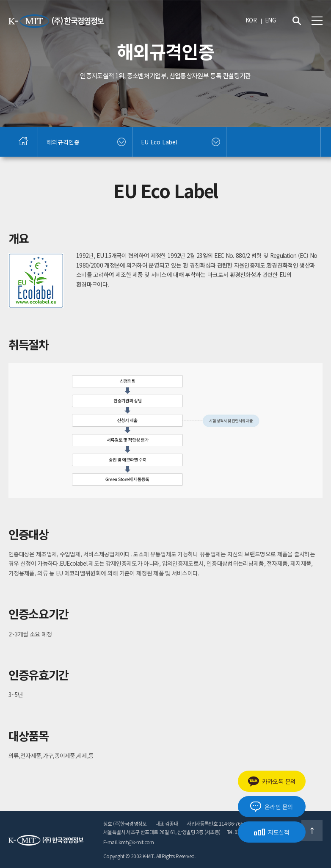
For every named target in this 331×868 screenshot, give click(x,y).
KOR (251, 20)
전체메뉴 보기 (317, 21)
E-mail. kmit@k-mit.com (129, 842)
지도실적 (272, 832)
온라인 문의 (272, 807)
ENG (270, 20)
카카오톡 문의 (272, 781)
